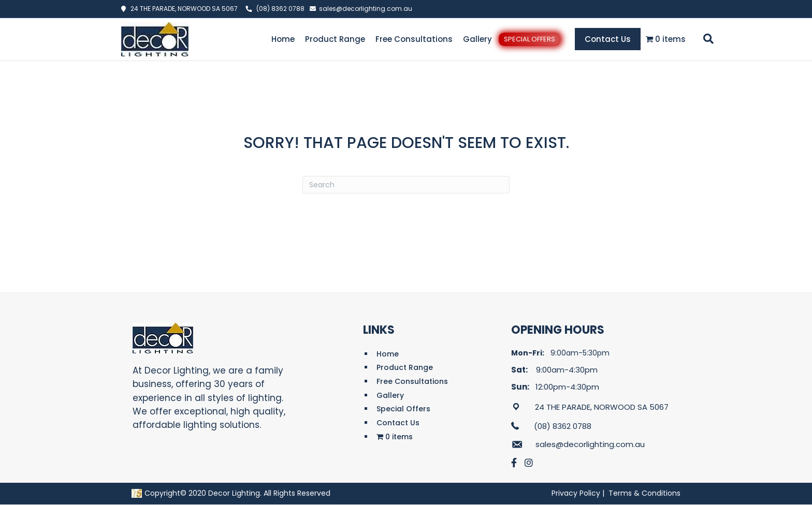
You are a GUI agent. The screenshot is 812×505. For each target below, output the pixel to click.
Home (283, 39)
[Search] (706, 39)
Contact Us (608, 39)
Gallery (477, 39)
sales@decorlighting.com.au (366, 9)
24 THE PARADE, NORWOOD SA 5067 (182, 9)
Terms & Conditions (644, 493)
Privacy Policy (576, 493)
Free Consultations (414, 39)
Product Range (335, 39)
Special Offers (530, 39)
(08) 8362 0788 (280, 9)
